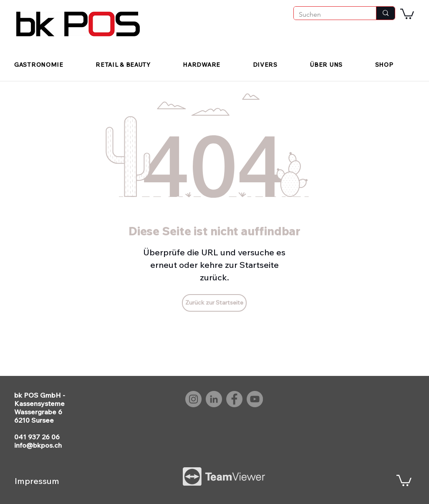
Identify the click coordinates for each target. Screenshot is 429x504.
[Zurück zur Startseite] (214, 303)
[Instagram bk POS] (193, 399)
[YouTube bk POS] (255, 399)
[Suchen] (329, 15)
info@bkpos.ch (38, 445)
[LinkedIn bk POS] (214, 399)
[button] (407, 13)
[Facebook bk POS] (234, 399)
